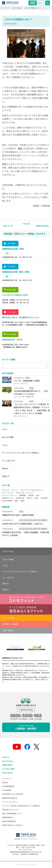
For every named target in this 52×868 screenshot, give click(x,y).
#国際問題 (22, 495)
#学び (38, 495)
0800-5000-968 (26, 715)
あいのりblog (17, 8)
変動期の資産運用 (42, 226)
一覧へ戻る (26, 224)
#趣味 (22, 501)
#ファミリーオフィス (9, 495)
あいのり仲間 (8, 437)
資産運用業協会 (7, 817)
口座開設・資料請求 (26, 727)
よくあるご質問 (8, 769)
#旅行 (36, 498)
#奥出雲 (31, 495)
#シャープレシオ (8, 493)
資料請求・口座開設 (11, 624)
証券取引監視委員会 (9, 821)
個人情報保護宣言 (8, 786)
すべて (5, 429)
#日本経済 (44, 498)
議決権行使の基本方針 (10, 798)
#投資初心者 (20, 498)
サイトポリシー (7, 779)
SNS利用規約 (7, 790)
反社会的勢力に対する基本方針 (13, 794)
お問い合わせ (8, 630)
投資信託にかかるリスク (10, 810)
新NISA (5, 468)
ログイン (41, 3)
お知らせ (6, 757)
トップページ (5, 8)
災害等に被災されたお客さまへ (13, 825)
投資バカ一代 (8, 226)
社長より (6, 476)
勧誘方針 (5, 782)
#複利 (16, 501)
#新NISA (29, 498)
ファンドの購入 (9, 618)
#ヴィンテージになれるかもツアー (32, 490)
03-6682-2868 (30, 847)
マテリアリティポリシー (10, 802)
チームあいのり (9, 461)
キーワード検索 (9, 359)
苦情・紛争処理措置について (12, 813)
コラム (5, 445)
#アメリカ (5, 490)
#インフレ (15, 490)
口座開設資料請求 (33, 3)
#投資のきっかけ (8, 498)
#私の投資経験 (7, 501)
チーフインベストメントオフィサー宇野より (21, 453)
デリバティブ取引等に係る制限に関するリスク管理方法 (21, 806)
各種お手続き (7, 765)
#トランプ (30, 493)
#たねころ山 (20, 493)
